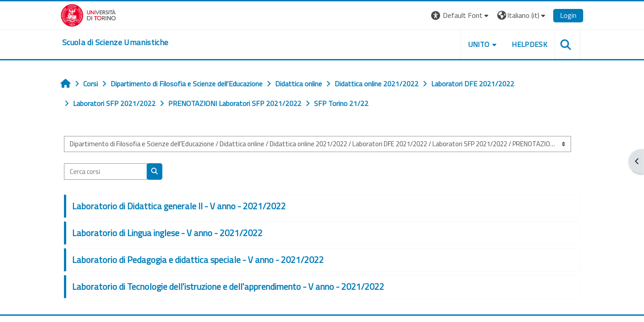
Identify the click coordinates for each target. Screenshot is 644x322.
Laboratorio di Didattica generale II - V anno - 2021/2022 (179, 206)
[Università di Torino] (88, 14)
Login (568, 15)
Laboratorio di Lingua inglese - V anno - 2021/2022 (167, 233)
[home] (115, 42)
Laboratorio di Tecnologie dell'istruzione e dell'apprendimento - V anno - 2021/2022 (228, 286)
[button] (461, 15)
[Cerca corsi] (106, 172)
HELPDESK (530, 44)
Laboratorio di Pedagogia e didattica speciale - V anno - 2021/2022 (198, 260)
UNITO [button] (479, 44)
